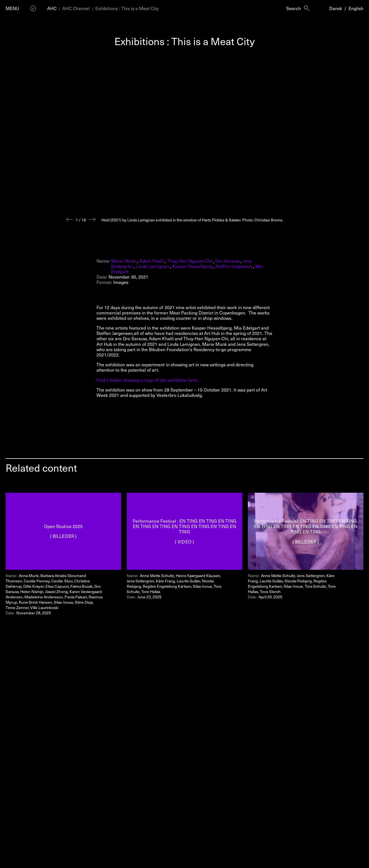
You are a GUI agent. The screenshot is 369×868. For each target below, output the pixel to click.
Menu (12, 8)
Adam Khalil (151, 261)
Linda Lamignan (152, 266)
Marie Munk (123, 261)
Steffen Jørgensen (234, 266)
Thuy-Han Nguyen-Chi (190, 261)
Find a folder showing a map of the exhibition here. (147, 380)
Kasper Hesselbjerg (192, 266)
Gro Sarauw (227, 261)
